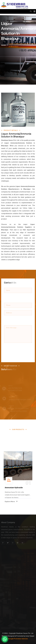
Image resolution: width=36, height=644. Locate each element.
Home (3, 46)
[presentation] (19, 348)
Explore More (11, 502)
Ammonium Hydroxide (14, 488)
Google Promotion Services (18, 639)
